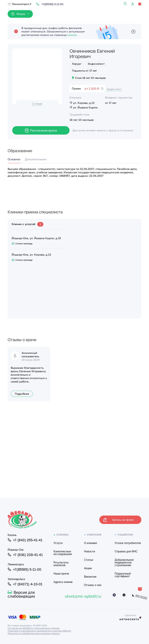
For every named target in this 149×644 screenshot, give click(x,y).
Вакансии (90, 577)
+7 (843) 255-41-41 (25, 540)
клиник (72, 35)
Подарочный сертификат (123, 575)
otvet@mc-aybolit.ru (83, 596)
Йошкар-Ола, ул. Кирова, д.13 (31, 255)
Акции (88, 568)
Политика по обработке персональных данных (34, 633)
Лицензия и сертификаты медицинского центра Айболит (39, 631)
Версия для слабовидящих (21, 594)
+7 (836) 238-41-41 (25, 555)
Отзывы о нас (93, 585)
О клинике (91, 543)
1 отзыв (37, 104)
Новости (89, 551)
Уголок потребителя (128, 543)
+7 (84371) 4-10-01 (25, 584)
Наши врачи (61, 574)
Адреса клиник (63, 582)
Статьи (89, 560)
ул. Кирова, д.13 (82, 103)
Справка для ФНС (126, 551)
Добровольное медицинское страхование (124, 562)
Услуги (58, 543)
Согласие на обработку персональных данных (34, 628)
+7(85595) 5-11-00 (24, 569)
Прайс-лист (114, 89)
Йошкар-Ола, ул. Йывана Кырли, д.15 (36, 238)
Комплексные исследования (63, 553)
